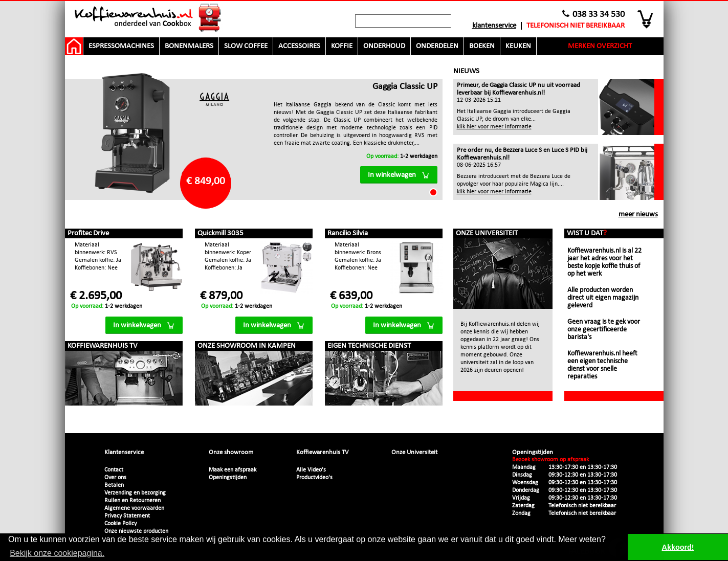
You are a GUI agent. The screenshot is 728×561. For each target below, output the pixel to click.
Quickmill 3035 (220, 233)
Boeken (482, 46)
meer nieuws (638, 215)
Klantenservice (494, 26)
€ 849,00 (206, 181)
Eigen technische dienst (369, 346)
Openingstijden (228, 478)
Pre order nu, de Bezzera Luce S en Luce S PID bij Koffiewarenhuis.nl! (522, 154)
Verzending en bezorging (135, 493)
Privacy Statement (127, 516)
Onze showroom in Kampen (247, 346)
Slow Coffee (246, 46)
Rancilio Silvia (348, 233)
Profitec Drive (88, 233)
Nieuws (466, 71)
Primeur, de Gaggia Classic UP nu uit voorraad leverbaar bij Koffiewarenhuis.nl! (519, 89)
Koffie (342, 46)
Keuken (518, 46)
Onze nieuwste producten (136, 531)
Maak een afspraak (233, 470)
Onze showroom (231, 452)
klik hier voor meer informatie (494, 127)
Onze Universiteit (487, 233)
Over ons (115, 478)
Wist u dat (587, 233)
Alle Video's (311, 470)
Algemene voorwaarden (134, 508)
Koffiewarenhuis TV (103, 346)
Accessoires (299, 46)
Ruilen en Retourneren (133, 501)
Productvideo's (314, 478)
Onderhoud (384, 46)
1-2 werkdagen (402, 156)
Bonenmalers (189, 46)
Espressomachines (121, 46)
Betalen (114, 485)
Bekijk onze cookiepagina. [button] (57, 553)
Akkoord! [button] (678, 547)
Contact (114, 470)
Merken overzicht (600, 46)
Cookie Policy (120, 524)
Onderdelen (437, 46)
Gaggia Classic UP (405, 87)
